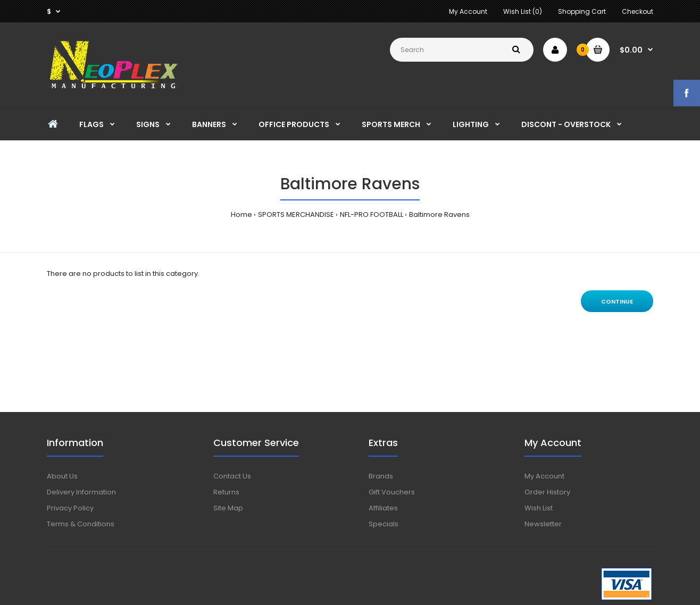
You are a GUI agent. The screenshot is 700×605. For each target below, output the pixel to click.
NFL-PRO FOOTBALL (372, 215)
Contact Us (232, 476)
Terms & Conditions (81, 524)
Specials (384, 524)
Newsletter (543, 524)
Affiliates (383, 508)
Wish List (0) (523, 11)
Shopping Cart (582, 11)
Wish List (539, 508)
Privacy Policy (70, 508)
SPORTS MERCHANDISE (296, 215)
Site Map (228, 508)
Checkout (637, 11)
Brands (381, 476)
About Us (62, 476)
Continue (617, 301)
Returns (226, 492)
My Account (468, 11)
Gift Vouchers (392, 492)
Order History (547, 492)
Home (241, 215)
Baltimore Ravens (439, 215)
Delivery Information (81, 492)
